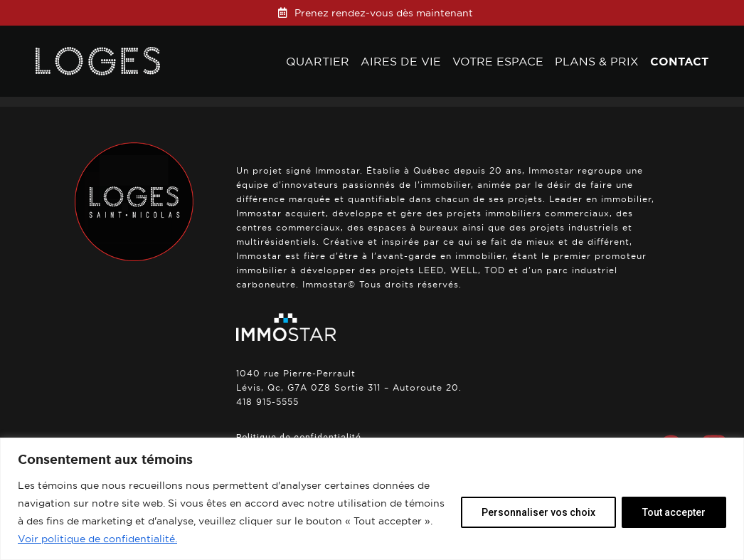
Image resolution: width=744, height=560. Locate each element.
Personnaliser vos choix (538, 512)
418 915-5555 (267, 402)
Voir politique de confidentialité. (97, 539)
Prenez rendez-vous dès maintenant (384, 13)
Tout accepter (674, 512)
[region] (372, 499)
